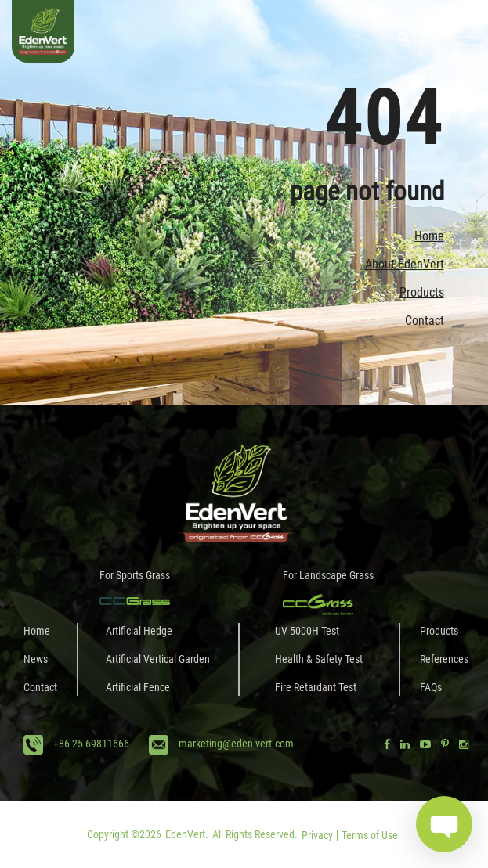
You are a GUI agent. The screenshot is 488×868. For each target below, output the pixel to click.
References (444, 659)
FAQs (431, 687)
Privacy (317, 835)
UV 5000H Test (307, 631)
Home (429, 236)
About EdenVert (405, 264)
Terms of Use (370, 835)
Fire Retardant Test (316, 687)
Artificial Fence (138, 687)
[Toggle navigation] (453, 38)
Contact (425, 321)
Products (422, 292)
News (36, 659)
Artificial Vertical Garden (158, 659)
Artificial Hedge (139, 631)
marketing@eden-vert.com (236, 744)
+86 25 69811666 (91, 744)
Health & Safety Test (319, 659)
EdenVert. (187, 834)
